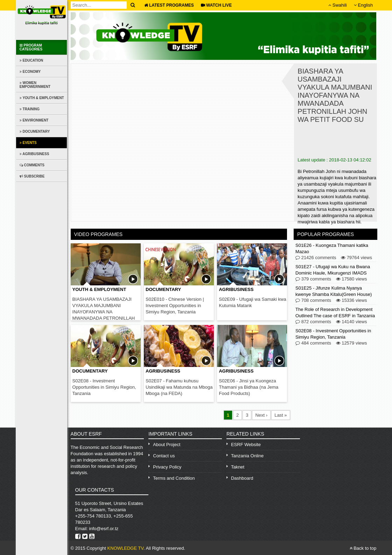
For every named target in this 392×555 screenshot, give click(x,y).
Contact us (164, 456)
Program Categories (31, 47)
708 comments (313, 300)
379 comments (313, 279)
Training (30, 109)
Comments (32, 165)
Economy (30, 72)
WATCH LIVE (216, 5)
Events (28, 143)
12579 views (352, 343)
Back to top (363, 548)
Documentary (35, 131)
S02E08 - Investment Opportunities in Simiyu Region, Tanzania (104, 387)
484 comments (313, 343)
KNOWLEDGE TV (125, 548)
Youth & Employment (42, 98)
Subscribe (32, 176)
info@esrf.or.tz (104, 529)
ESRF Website (246, 445)
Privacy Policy (167, 467)
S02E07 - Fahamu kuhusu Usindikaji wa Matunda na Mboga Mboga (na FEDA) (179, 387)
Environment (34, 120)
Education (31, 60)
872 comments (313, 322)
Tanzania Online (247, 456)
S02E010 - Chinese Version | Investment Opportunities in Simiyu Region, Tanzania (175, 306)
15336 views (352, 300)
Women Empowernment (35, 85)
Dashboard (242, 478)
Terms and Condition (174, 478)
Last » (281, 415)
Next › (261, 415)
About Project (167, 445)
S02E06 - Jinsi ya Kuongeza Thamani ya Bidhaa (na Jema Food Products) (248, 387)
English (363, 5)
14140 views (352, 322)
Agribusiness (34, 154)
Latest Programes (169, 5)
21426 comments (316, 258)
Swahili (338, 5)
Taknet (238, 467)
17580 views (352, 279)
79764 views (356, 258)
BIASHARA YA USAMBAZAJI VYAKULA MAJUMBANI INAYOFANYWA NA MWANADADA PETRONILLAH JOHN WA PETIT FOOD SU (104, 312)
